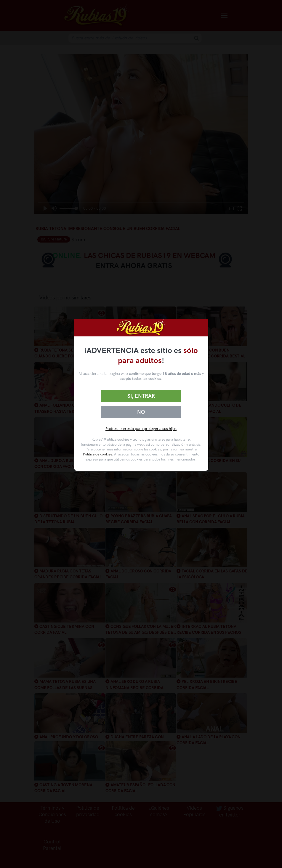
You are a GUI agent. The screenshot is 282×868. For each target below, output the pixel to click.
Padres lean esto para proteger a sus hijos (141, 429)
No (141, 412)
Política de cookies (97, 454)
